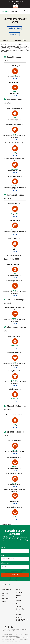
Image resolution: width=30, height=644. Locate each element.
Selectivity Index (13, 239)
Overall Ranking (13, 66)
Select (4, 567)
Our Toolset (20, 592)
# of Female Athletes (13, 457)
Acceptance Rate (13, 204)
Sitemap (19, 606)
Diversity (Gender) (13, 371)
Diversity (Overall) (13, 336)
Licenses (19, 615)
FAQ (17, 604)
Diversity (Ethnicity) (13, 353)
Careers (19, 595)
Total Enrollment (13, 82)
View (16, 6)
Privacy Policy (20, 609)
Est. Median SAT (13, 220)
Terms (18, 612)
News (18, 598)
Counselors (5, 593)
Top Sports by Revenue (13, 507)
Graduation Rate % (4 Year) (13, 125)
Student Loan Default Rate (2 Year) (14, 308)
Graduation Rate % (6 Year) (13, 143)
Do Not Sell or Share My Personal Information (22, 619)
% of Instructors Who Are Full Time (14, 159)
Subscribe (15, 575)
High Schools (6, 599)
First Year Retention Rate (13, 415)
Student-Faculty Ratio (13, 176)
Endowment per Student (13, 281)
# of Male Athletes (13, 441)
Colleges (4, 596)
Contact (19, 601)
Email (3, 555)
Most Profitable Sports (13, 474)
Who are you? (5, 563)
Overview (18, 40)
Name (3, 547)
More (26, 40)
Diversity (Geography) (13, 389)
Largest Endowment (13, 264)
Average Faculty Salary (13, 108)
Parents (4, 601)
